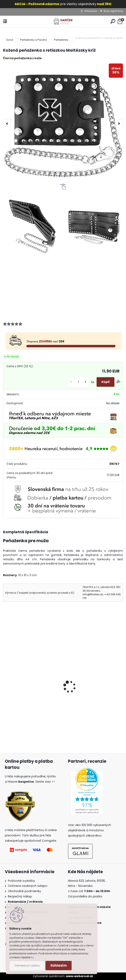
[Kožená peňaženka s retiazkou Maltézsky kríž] (63, 124)
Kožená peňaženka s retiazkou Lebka (30, 692)
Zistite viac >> (45, 782)
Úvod (10, 40)
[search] (113, 21)
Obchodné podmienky (24, 891)
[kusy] (78, 382)
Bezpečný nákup (20, 896)
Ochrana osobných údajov (28, 886)
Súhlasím (59, 965)
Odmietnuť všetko (27, 966)
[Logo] (63, 21)
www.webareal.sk (80, 976)
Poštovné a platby (21, 881)
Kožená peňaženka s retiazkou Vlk (91, 692)
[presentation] (7, 123)
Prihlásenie (91, 11)
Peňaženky (61, 40)
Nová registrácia (113, 11)
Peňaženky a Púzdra (33, 40)
